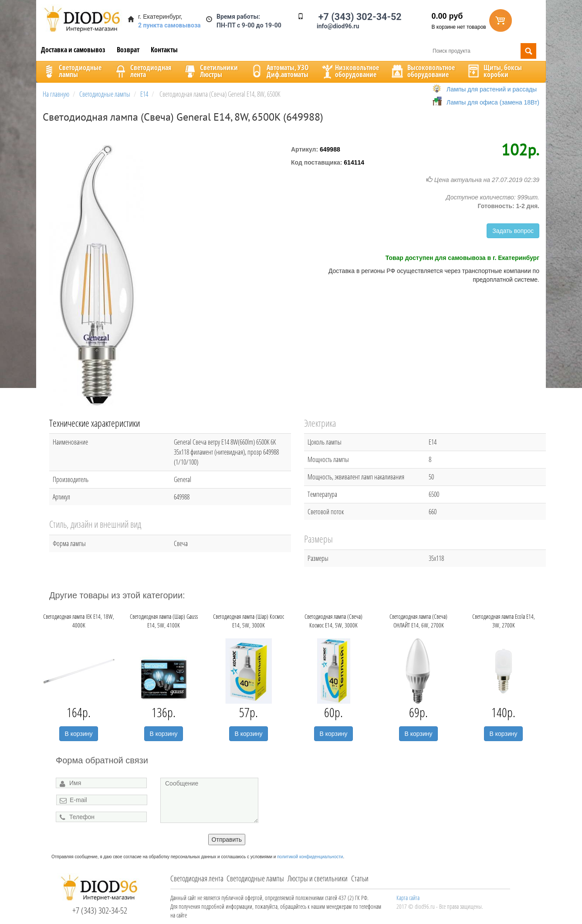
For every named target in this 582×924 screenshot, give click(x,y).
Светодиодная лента (197, 878)
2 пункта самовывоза (169, 25)
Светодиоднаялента (142, 71)
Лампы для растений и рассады (492, 89)
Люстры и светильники (318, 878)
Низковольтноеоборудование (349, 71)
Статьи (360, 878)
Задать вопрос (513, 231)
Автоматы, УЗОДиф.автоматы (279, 71)
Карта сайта (408, 898)
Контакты (164, 50)
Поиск (528, 51)
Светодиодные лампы (255, 878)
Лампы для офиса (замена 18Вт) (493, 102)
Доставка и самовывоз (73, 50)
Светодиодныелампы (71, 71)
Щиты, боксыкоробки (494, 71)
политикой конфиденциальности (310, 857)
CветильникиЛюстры (210, 71)
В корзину (79, 734)
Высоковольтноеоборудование (422, 71)
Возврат (128, 50)
